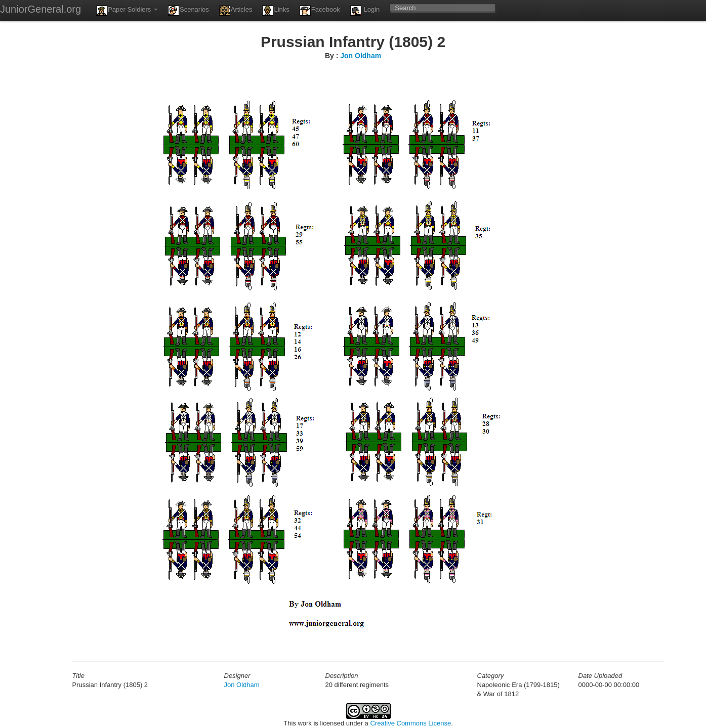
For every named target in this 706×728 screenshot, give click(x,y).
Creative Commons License (410, 723)
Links (276, 11)
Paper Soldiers (127, 11)
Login (365, 11)
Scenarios (189, 11)
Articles (236, 11)
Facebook (320, 11)
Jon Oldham (361, 56)
